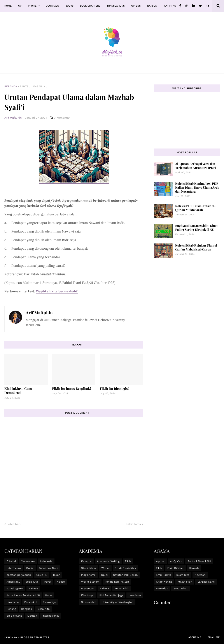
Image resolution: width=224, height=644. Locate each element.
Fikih (128, 561)
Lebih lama (133, 524)
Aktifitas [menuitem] (170, 6)
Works (105, 568)
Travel (47, 582)
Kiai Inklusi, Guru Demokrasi (18, 391)
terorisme (13, 602)
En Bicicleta (14, 616)
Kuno (48, 595)
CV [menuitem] (20, 6)
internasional (51, 616)
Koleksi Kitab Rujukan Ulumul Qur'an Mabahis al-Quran (196, 247)
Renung (11, 609)
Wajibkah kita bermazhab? (57, 291)
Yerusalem (28, 561)
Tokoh (56, 575)
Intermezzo (14, 568)
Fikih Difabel (175, 568)
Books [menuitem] (69, 6)
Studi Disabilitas (125, 568)
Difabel (11, 561)
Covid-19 (42, 575)
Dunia (30, 568)
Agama (160, 561)
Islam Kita (183, 575)
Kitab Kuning (164, 582)
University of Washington (117, 602)
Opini (104, 575)
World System (90, 582)
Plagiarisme (88, 575)
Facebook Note (49, 568)
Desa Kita (44, 609)
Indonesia (46, 561)
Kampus (86, 561)
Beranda (11, 86)
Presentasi (88, 589)
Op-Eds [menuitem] (136, 6)
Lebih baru (14, 524)
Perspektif (31, 602)
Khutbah (200, 575)
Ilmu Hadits (163, 575)
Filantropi (87, 595)
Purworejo (49, 602)
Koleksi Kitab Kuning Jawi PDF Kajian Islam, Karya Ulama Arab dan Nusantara (197, 187)
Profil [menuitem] (32, 6)
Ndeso (61, 582)
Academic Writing (108, 561)
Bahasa (33, 589)
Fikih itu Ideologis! (114, 388)
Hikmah (194, 568)
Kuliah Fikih (122, 589)
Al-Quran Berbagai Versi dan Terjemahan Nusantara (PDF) (196, 166)
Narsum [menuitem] (152, 6)
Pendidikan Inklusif (117, 582)
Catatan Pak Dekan (125, 575)
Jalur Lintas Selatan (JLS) (23, 595)
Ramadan (162, 589)
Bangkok (27, 609)
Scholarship (89, 602)
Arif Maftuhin (39, 313)
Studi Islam (88, 568)
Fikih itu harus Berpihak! (71, 388)
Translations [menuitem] (116, 6)
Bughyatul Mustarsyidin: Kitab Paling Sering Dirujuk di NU (196, 228)
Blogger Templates (35, 637)
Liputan (32, 616)
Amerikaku (13, 582)
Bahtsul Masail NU (34, 86)
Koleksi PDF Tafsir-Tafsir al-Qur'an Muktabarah (195, 208)
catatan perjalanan (19, 575)
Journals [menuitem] (52, 6)
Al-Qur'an (176, 561)
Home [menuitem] (8, 6)
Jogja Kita (32, 582)
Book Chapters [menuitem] (90, 6)
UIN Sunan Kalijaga (111, 595)
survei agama (15, 589)
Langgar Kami (206, 582)
